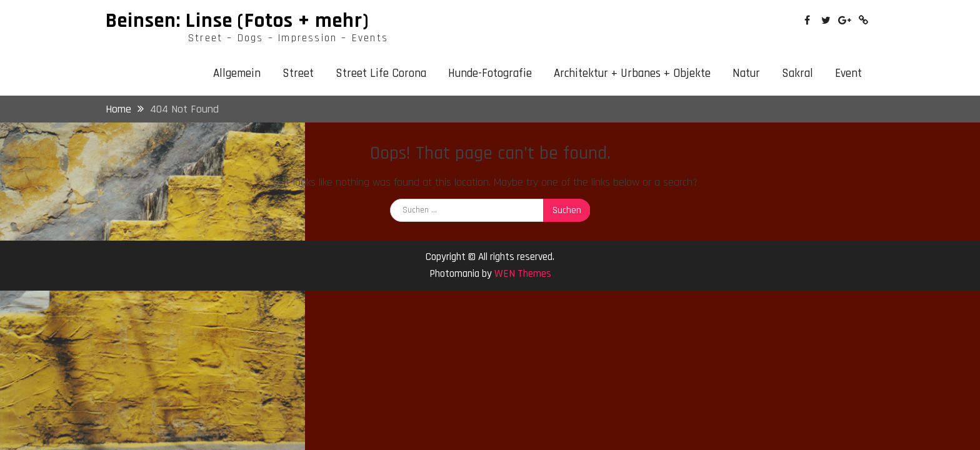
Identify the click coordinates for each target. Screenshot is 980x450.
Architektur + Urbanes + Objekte (632, 73)
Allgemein (237, 73)
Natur (746, 73)
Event (848, 73)
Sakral (797, 73)
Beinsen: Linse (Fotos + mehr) (237, 21)
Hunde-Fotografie (490, 73)
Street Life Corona (381, 73)
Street (298, 73)
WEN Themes (523, 274)
